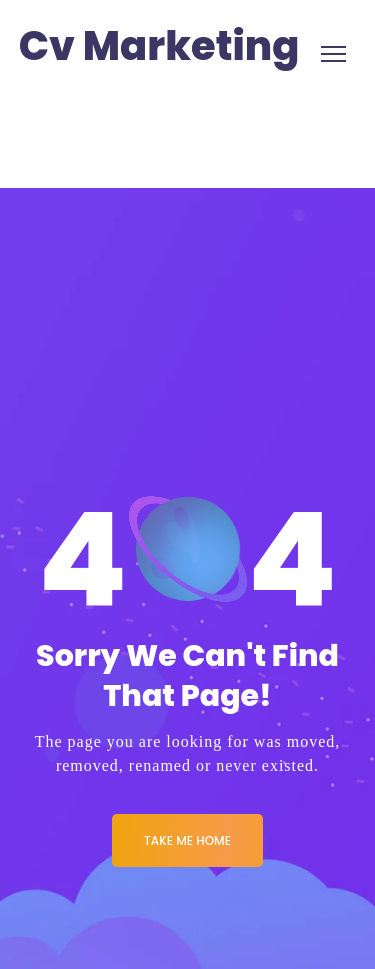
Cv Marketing (159, 46)
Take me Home (187, 840)
